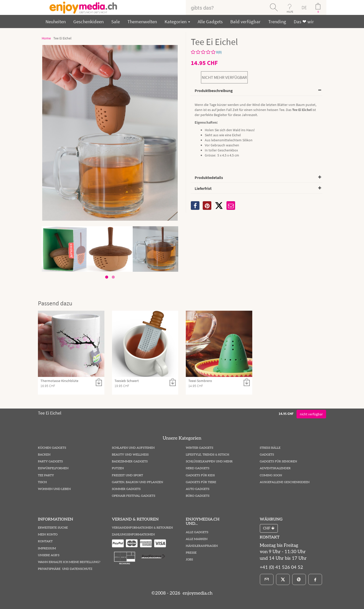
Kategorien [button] (177, 21)
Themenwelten (142, 21)
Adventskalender (275, 468)
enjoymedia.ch (197, 593)
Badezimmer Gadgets (130, 461)
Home (46, 38)
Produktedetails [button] (209, 177)
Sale (116, 21)
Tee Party (46, 475)
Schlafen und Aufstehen (133, 448)
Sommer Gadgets (126, 489)
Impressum (47, 548)
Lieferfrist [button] (203, 188)
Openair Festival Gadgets (134, 496)
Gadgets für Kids (200, 475)
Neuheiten (56, 21)
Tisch (42, 482)
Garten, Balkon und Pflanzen (138, 482)
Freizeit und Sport (128, 475)
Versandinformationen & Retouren (142, 528)
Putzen (118, 468)
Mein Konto (48, 535)
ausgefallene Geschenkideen (285, 482)
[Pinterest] (299, 579)
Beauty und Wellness (130, 455)
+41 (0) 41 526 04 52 (281, 567)
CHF (269, 528)
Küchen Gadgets (52, 448)
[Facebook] (315, 579)
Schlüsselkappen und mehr (209, 461)
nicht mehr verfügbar (224, 77)
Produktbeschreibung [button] (214, 91)
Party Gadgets (50, 461)
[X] (219, 206)
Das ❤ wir (304, 21)
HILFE (290, 12)
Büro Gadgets (198, 496)
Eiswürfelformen (53, 468)
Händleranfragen (202, 546)
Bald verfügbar (245, 21)
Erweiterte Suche (53, 528)
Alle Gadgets (210, 21)
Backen (44, 455)
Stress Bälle (270, 448)
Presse (191, 553)
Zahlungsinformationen (133, 535)
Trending (277, 21)
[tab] (257, 91)
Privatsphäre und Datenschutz (65, 569)
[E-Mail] (267, 579)
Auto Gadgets (198, 489)
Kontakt (45, 541)
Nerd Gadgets (198, 468)
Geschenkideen (88, 21)
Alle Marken (197, 539)
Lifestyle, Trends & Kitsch (208, 455)
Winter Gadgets (200, 448)
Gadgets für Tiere (201, 482)
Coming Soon (271, 475)
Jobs (189, 560)
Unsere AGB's (49, 555)
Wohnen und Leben (54, 489)
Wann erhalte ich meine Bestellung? (69, 562)
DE (304, 7)
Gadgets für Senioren (279, 461)
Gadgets (267, 455)
